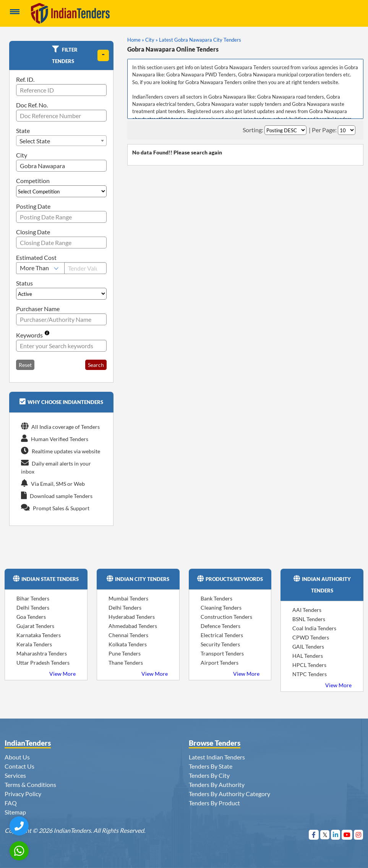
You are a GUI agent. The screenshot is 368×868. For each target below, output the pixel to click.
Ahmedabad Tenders (133, 626)
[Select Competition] (61, 191)
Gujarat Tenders (35, 626)
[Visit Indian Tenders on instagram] (359, 835)
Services (15, 775)
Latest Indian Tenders (217, 757)
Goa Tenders (31, 617)
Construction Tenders (226, 617)
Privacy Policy (23, 794)
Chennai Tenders (128, 635)
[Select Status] (61, 294)
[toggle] (103, 55)
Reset (25, 365)
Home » (136, 40)
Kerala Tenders (34, 644)
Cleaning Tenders (221, 608)
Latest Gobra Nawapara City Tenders (200, 40)
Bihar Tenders (33, 598)
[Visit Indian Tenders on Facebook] (314, 835)
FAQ (11, 803)
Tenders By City (209, 775)
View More (62, 674)
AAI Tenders (307, 610)
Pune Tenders (125, 653)
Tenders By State (211, 766)
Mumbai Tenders (128, 598)
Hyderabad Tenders (132, 617)
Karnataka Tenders (39, 635)
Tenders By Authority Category (229, 794)
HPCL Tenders (309, 665)
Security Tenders (220, 644)
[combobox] (61, 141)
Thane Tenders (126, 663)
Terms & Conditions (30, 784)
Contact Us (19, 766)
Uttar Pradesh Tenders (43, 663)
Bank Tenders (216, 598)
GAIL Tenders (308, 647)
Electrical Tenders (222, 635)
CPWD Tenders (311, 637)
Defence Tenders (220, 626)
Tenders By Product (214, 803)
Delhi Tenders (33, 608)
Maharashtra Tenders (42, 653)
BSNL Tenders (309, 619)
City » (152, 40)
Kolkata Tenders (128, 644)
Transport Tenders (222, 653)
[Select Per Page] (347, 130)
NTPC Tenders (310, 674)
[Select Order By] (285, 130)
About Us (17, 757)
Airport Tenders (220, 663)
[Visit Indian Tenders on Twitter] (325, 835)
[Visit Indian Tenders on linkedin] (336, 835)
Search (96, 365)
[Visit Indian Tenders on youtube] (347, 835)
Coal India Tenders (314, 628)
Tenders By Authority (217, 784)
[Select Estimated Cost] (40, 268)
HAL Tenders (308, 656)
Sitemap (15, 812)
